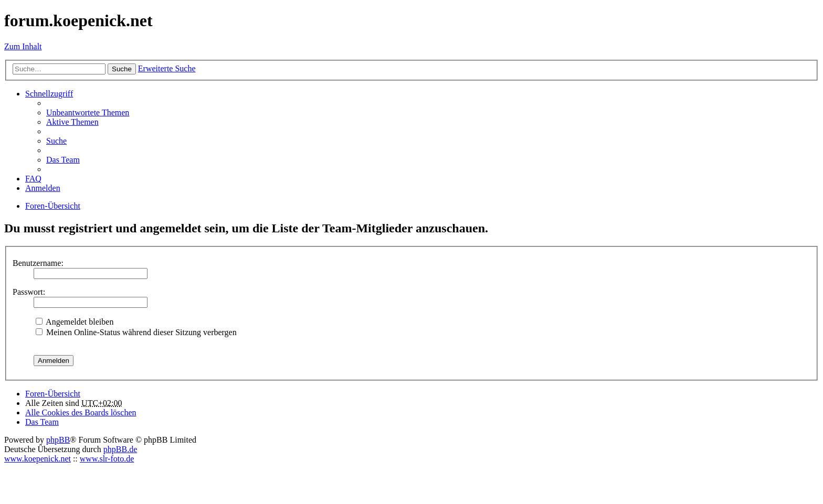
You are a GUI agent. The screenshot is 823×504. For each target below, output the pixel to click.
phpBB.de (120, 449)
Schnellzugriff (49, 94)
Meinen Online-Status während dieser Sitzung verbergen (136, 332)
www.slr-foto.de (107, 459)
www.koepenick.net (38, 459)
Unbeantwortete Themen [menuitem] (88, 112)
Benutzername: (38, 263)
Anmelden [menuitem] (43, 188)
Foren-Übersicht (53, 394)
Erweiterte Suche (167, 68)
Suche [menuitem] (56, 141)
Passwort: (29, 292)
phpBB (58, 440)
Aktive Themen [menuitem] (72, 122)
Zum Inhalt (23, 46)
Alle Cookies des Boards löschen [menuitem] (81, 412)
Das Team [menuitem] (63, 160)
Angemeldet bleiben (75, 322)
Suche (122, 69)
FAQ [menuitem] (33, 179)
